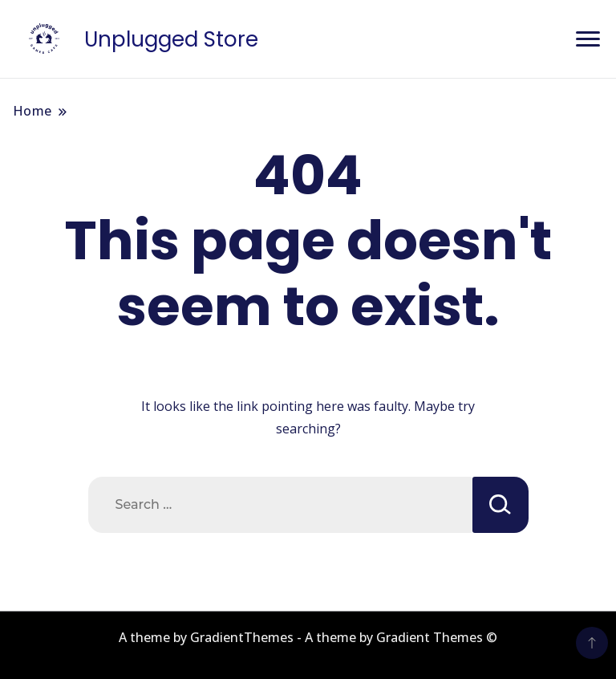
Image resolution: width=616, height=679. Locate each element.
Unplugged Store (171, 39)
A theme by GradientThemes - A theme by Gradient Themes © (308, 637)
